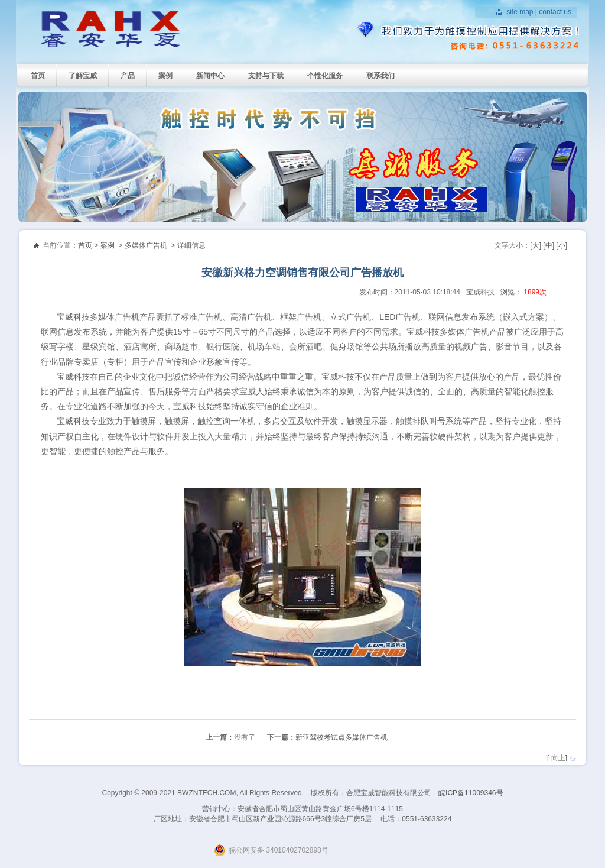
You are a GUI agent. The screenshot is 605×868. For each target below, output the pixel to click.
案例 (165, 76)
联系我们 (380, 76)
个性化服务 (325, 76)
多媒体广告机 (146, 245)
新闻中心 (210, 76)
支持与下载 (266, 76)
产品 (128, 76)
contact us (555, 12)
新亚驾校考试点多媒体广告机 (341, 737)
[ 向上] (557, 758)
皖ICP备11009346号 (471, 793)
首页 (38, 76)
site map (520, 12)
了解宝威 (83, 76)
